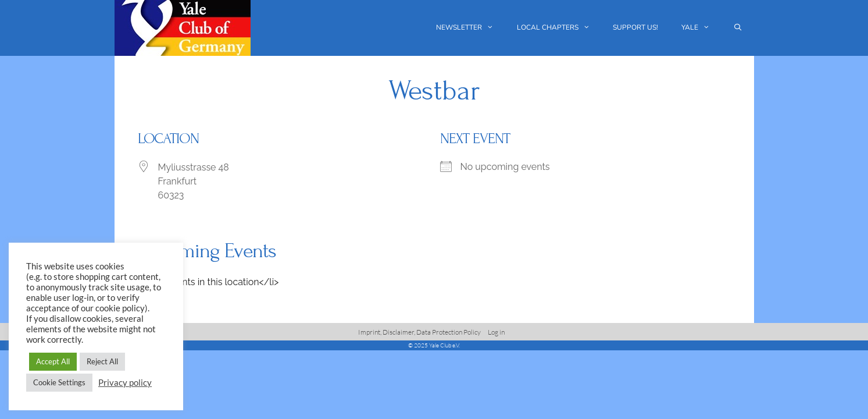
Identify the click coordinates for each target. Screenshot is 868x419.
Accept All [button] (53, 361)
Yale (701, 28)
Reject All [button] (102, 361)
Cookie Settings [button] (59, 382)
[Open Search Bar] (737, 28)
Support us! (635, 27)
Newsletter (471, 28)
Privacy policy (125, 383)
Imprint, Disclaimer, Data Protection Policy (419, 332)
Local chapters (559, 28)
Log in (496, 332)
